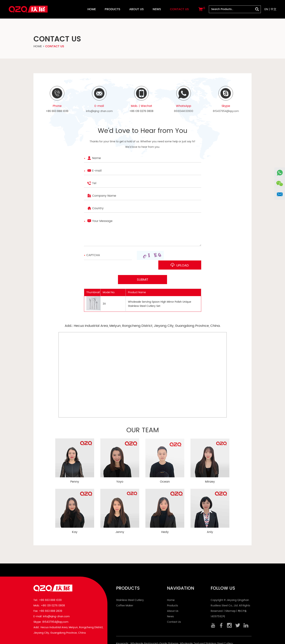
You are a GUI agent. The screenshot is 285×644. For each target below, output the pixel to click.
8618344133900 (184, 111)
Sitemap (230, 601)
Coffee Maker (125, 596)
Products (113, 9)
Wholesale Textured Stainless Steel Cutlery (206, 634)
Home (92, 9)
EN (266, 9)
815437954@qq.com (226, 111)
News (157, 9)
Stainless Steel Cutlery (130, 590)
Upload (184, 256)
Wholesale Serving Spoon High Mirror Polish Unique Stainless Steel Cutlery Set (160, 294)
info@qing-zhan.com (99, 111)
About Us (137, 9)
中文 (274, 9)
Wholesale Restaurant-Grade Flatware (154, 634)
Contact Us (179, 9)
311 (104, 294)
